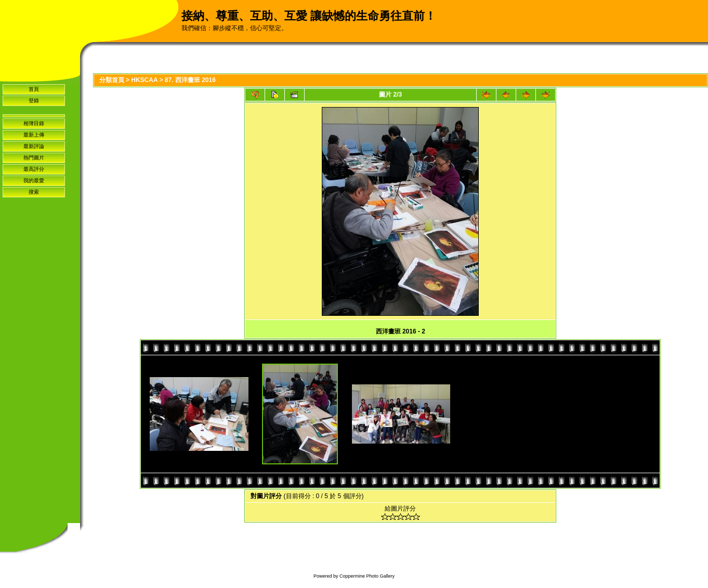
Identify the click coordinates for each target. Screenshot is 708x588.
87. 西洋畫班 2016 (190, 80)
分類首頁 (112, 80)
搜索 (34, 192)
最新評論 (34, 146)
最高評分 (34, 169)
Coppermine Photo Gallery (367, 576)
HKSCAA (144, 80)
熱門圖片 (34, 158)
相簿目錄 (34, 123)
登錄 (34, 101)
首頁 (34, 89)
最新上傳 (34, 135)
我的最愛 (34, 181)
